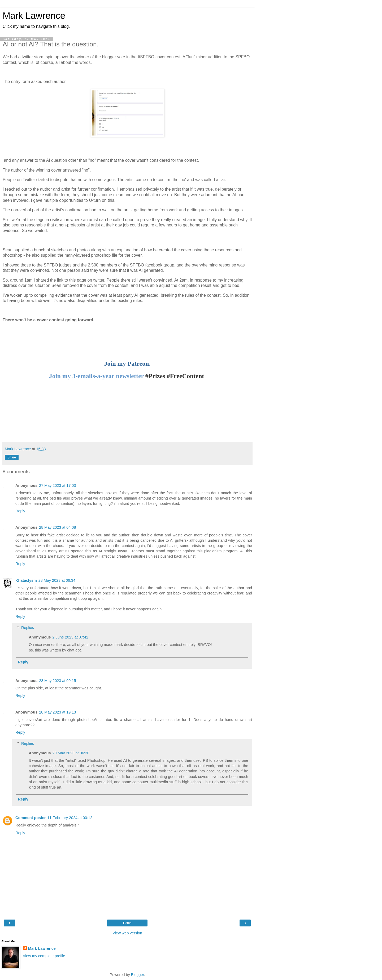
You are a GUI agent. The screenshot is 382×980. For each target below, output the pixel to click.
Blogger (138, 975)
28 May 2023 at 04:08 (57, 527)
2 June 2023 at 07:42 (70, 637)
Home (127, 923)
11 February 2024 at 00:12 (70, 818)
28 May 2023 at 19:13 (57, 712)
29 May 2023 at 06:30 (71, 753)
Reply (20, 511)
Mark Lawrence (34, 16)
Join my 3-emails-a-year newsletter (96, 376)
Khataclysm (26, 580)
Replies (28, 628)
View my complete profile (44, 956)
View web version (127, 933)
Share (12, 457)
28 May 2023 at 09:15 (57, 681)
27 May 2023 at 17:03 (57, 485)
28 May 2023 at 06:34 (57, 580)
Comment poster (31, 818)
